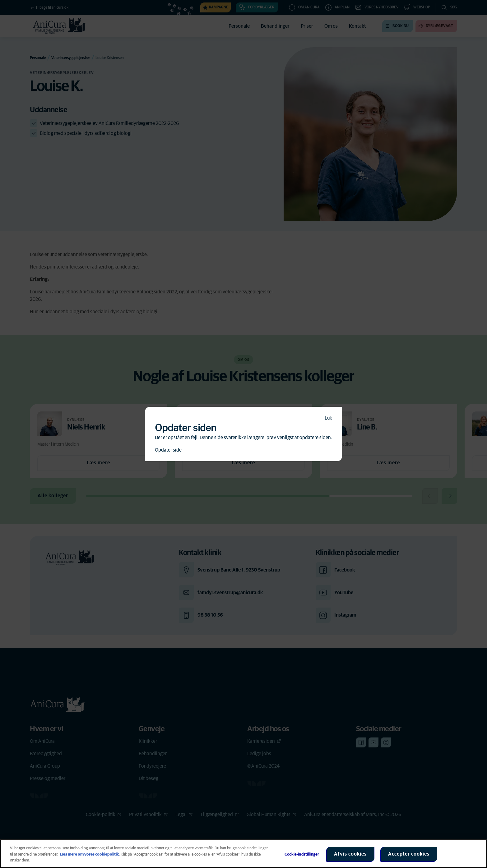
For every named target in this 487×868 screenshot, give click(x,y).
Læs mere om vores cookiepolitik (89, 854)
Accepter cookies (409, 854)
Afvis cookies (350, 854)
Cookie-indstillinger (302, 854)
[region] (243, 854)
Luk (328, 418)
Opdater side (168, 450)
